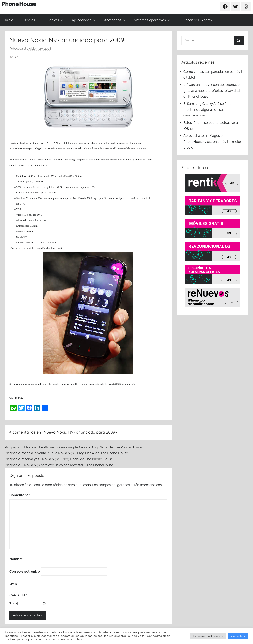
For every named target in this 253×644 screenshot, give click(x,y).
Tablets (56, 20)
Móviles (31, 20)
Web (13, 584)
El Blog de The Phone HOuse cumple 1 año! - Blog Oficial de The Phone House (81, 447)
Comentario (20, 495)
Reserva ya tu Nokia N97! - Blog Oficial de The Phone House (67, 459)
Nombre (16, 559)
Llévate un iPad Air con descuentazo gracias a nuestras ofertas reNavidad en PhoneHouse (212, 91)
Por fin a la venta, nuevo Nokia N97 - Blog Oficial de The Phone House (74, 453)
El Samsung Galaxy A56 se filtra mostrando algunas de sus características (207, 110)
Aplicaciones (84, 20)
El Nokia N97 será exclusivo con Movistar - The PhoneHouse (67, 465)
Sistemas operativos (152, 20)
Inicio (9, 20)
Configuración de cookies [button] (208, 636)
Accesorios (115, 20)
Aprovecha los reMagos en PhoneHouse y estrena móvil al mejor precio (212, 142)
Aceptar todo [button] (238, 636)
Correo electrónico (25, 571)
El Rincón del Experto (195, 20)
